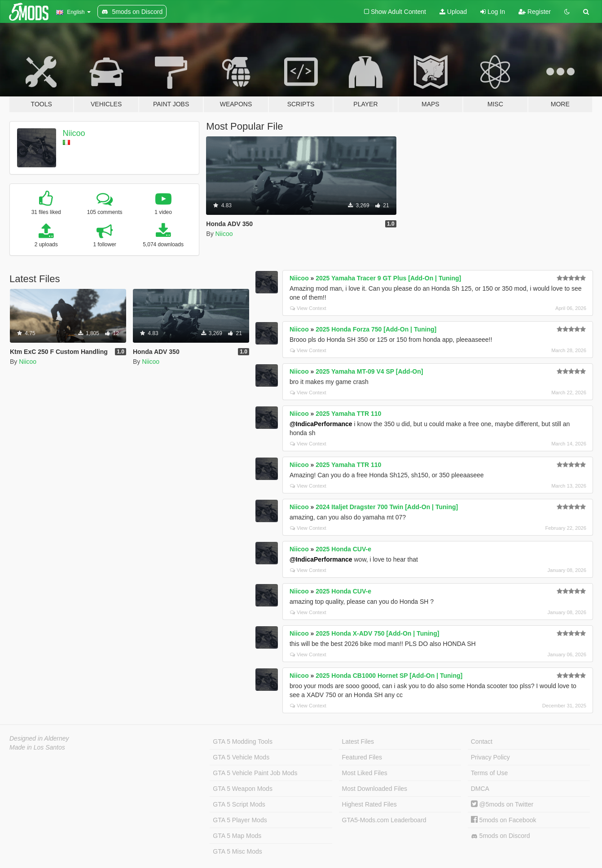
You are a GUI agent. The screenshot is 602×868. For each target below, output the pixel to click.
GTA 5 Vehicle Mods (241, 757)
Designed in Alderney (39, 738)
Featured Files (362, 757)
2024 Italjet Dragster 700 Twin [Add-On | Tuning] (387, 507)
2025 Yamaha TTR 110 (348, 414)
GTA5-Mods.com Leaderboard (384, 820)
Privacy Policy (490, 757)
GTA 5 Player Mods (240, 820)
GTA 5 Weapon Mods (243, 789)
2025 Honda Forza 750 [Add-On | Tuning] (376, 329)
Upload (453, 12)
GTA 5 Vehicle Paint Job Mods (255, 773)
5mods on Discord (501, 836)
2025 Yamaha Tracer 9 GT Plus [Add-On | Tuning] (388, 278)
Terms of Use (489, 773)
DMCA (480, 789)
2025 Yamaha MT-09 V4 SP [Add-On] (369, 371)
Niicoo (74, 133)
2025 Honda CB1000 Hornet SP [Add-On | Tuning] (389, 676)
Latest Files (358, 742)
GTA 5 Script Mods (239, 804)
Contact (482, 742)
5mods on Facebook (504, 820)
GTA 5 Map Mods (237, 836)
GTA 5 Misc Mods (237, 851)
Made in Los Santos (37, 747)
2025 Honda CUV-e (343, 549)
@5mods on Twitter (502, 804)
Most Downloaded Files (375, 789)
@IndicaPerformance (321, 424)
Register (535, 12)
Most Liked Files (365, 773)
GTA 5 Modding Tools (243, 742)
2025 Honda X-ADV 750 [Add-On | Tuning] (377, 633)
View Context (308, 308)
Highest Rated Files (369, 804)
